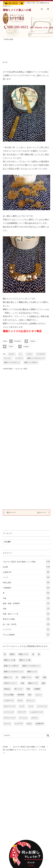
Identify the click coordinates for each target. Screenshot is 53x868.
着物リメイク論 (10, 660)
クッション (23, 718)
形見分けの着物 (26, 619)
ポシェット (31, 701)
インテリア (26, 630)
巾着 (28, 689)
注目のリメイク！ (10, 683)
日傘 (26, 598)
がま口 (29, 724)
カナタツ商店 (22, 369)
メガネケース (9, 701)
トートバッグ (9, 712)
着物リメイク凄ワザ (31, 363)
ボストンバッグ (10, 706)
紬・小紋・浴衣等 (26, 624)
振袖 (43, 683)
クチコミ (35, 718)
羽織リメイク (23, 654)
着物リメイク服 (25, 660)
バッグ (26, 577)
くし (20, 354)
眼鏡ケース (8, 677)
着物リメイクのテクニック (36, 358)
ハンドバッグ (42, 706)
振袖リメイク (33, 683)
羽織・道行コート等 (26, 614)
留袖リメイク (27, 677)
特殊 (37, 677)
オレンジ (7, 724)
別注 (30, 695)
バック (31, 706)
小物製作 (37, 689)
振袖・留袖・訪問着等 (26, 603)
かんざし (12, 354)
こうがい (29, 354)
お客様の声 (26, 572)
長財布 (12, 654)
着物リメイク (32, 672)
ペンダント (19, 358)
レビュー (39, 695)
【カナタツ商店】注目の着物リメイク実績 (26, 562)
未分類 (26, 567)
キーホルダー (41, 354)
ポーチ (20, 701)
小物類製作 (26, 588)
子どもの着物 (9, 695)
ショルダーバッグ (36, 712)
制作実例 (21, 695)
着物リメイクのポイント (12, 363)
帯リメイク (19, 689)
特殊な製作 (26, 583)
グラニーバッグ (10, 718)
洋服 (26, 609)
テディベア (22, 712)
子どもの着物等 (26, 635)
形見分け (7, 689)
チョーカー (8, 358)
